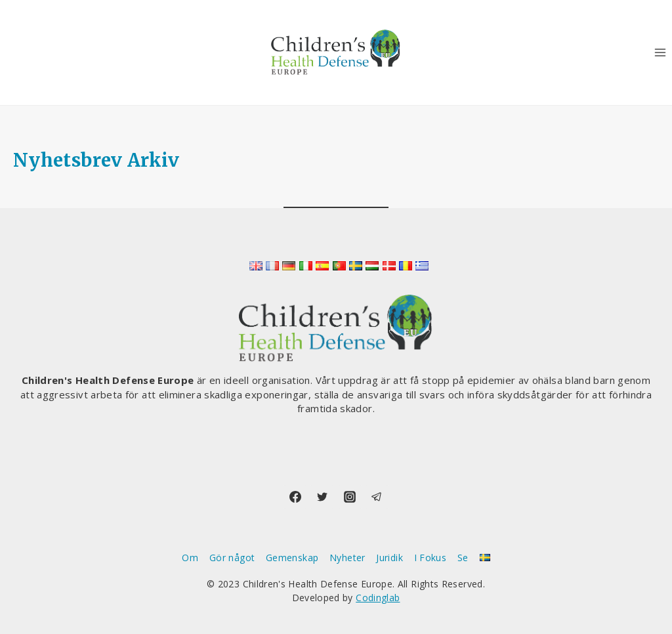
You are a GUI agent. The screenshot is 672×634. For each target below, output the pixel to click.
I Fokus (430, 558)
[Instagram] (350, 497)
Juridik (389, 558)
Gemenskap (292, 558)
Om (190, 558)
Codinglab (378, 598)
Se (463, 558)
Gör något (232, 558)
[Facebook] (295, 497)
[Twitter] (322, 497)
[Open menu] (660, 52)
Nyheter (347, 558)
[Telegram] (377, 497)
